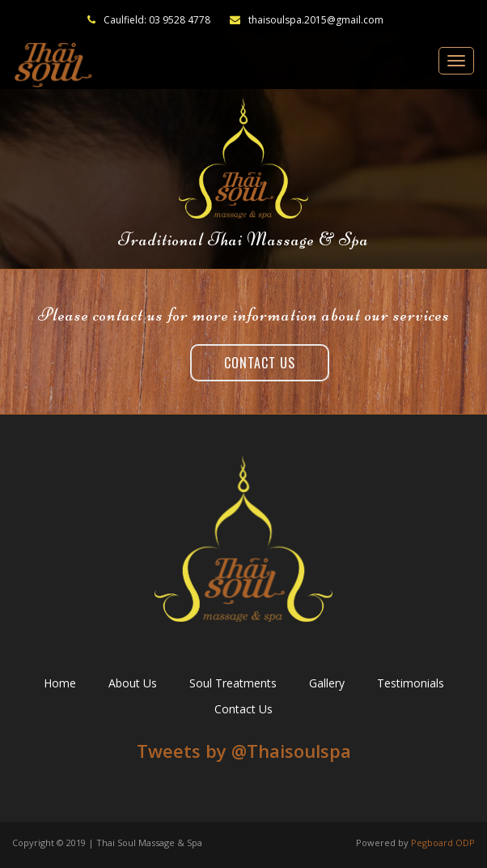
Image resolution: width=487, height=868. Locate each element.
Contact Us (260, 363)
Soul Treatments (233, 683)
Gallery (327, 683)
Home (60, 683)
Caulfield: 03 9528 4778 (157, 20)
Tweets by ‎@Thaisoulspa (244, 751)
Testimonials (411, 683)
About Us (133, 683)
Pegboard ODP (443, 842)
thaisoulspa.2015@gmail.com (307, 20)
